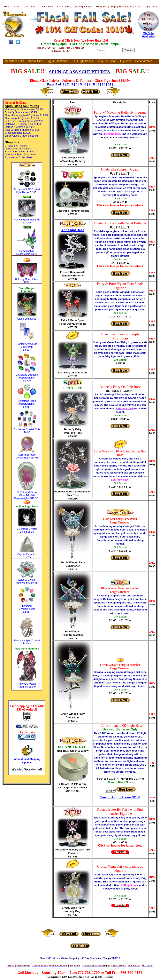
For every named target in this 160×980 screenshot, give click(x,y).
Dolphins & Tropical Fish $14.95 (23, 124)
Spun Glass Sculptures (22, 106)
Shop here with (27, 732)
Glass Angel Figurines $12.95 (22, 118)
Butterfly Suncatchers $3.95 (21, 112)
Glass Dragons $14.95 (18, 133)
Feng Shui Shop (106, 61)
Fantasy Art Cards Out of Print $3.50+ (27, 347)
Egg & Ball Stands (58, 61)
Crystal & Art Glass (16, 146)
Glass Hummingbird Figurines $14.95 (26, 115)
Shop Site (12, 142)
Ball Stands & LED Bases (19, 151)
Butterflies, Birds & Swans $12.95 (24, 121)
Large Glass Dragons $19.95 (21, 136)
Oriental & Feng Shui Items (20, 154)
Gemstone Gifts (15, 61)
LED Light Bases (83, 61)
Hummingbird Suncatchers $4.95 (24, 109)
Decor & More (144, 61)
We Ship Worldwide (148, 35)
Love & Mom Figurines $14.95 (22, 130)
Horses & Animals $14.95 (19, 127)
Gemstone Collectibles (18, 149)
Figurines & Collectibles (18, 157)
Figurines (126, 61)
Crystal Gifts (35, 61)
